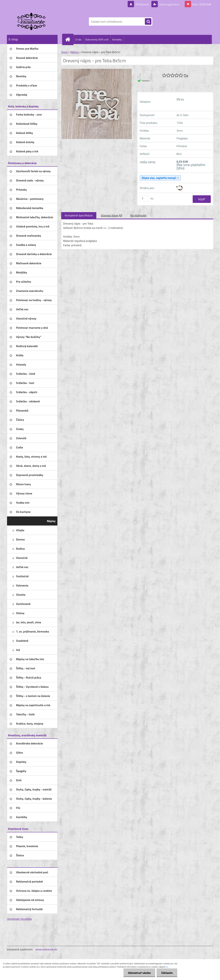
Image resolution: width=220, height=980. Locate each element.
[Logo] (32, 21)
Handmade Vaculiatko (19, 919)
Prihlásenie (142, 4)
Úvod (64, 52)
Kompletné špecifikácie (79, 215)
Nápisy (75, 52)
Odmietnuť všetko (139, 973)
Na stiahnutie (138, 215)
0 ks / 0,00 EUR (202, 4)
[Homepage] (69, 39)
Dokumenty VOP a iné (97, 39)
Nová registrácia (169, 4)
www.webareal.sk (46, 949)
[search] (148, 22)
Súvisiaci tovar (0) (111, 215)
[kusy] (144, 198)
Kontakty (117, 39)
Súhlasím (167, 973)
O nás (78, 39)
